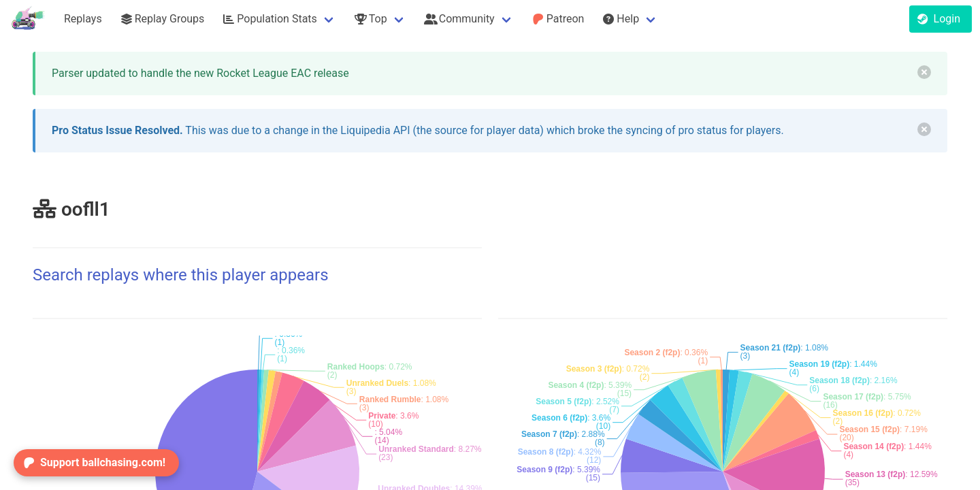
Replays (83, 19)
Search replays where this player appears (181, 275)
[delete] (924, 72)
